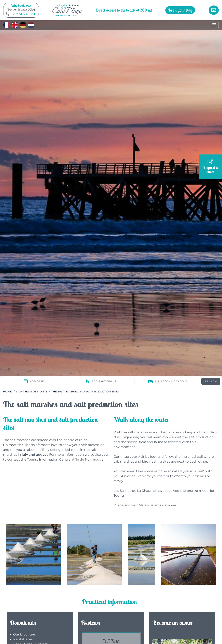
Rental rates (23, 639)
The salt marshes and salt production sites (85, 392)
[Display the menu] (214, 25)
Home (7, 392)
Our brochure (24, 634)
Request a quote (210, 167)
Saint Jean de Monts (32, 392)
